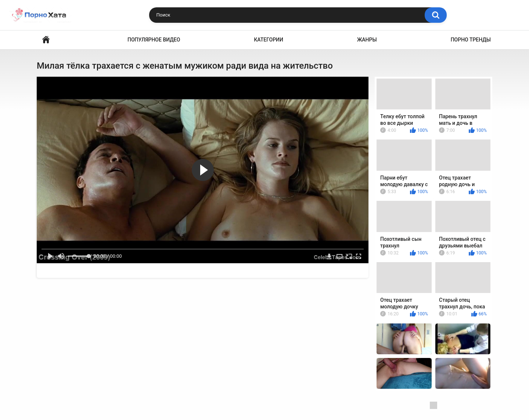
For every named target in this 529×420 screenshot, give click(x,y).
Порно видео (46, 40)
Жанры (367, 40)
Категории (269, 40)
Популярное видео (154, 40)
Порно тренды (471, 40)
